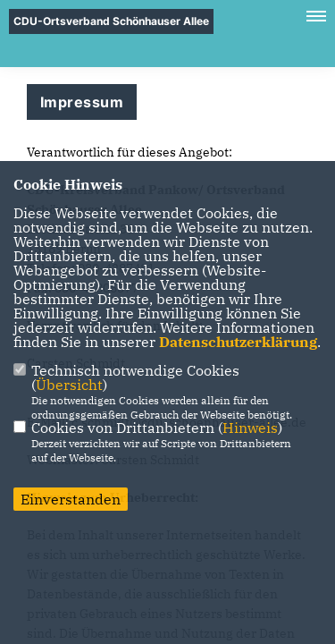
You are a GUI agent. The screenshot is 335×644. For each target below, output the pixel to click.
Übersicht (69, 385)
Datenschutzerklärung (238, 342)
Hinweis (250, 428)
